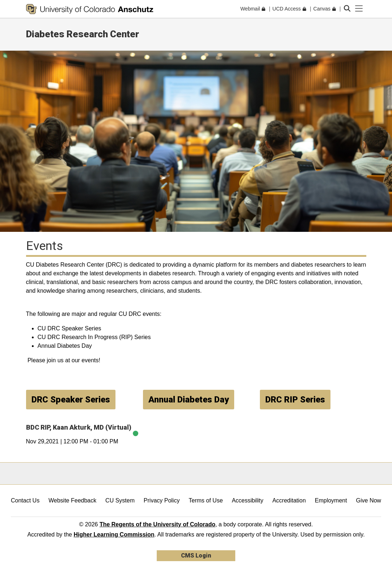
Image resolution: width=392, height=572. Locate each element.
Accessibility (247, 500)
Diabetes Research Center (83, 34)
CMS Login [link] (196, 556)
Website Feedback (72, 500)
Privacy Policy (162, 500)
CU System (120, 500)
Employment (331, 500)
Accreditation (289, 500)
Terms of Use (206, 500)
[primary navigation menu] (359, 9)
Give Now (369, 500)
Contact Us (25, 500)
